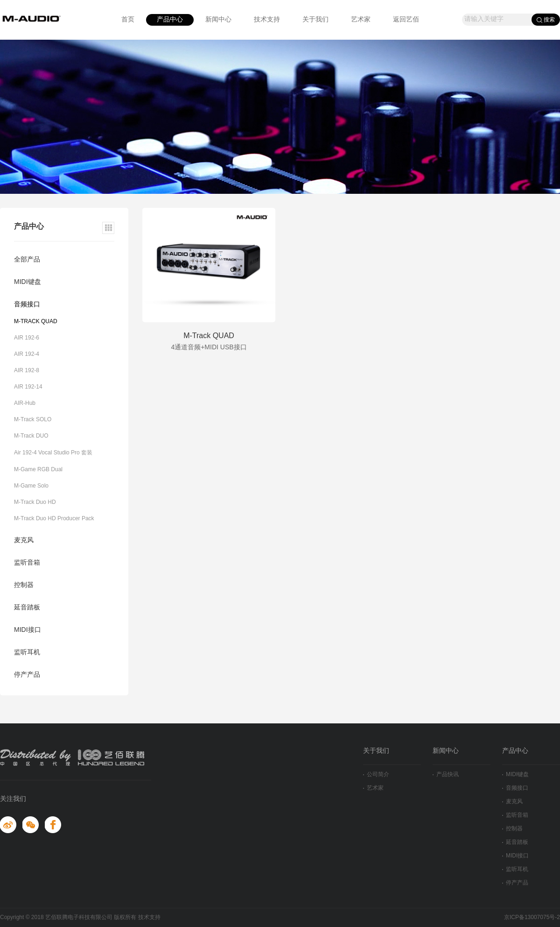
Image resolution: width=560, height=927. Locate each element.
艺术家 (361, 20)
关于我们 (315, 20)
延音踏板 (27, 608)
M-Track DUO (31, 436)
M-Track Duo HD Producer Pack (54, 519)
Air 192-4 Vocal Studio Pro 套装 (53, 453)
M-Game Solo (31, 486)
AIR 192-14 (28, 387)
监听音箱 (27, 563)
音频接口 (27, 305)
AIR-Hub (25, 403)
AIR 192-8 (27, 371)
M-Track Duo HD (35, 502)
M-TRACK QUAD (36, 322)
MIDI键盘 (28, 282)
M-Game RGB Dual (38, 470)
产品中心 (170, 20)
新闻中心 (218, 20)
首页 (128, 20)
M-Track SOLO (33, 420)
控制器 (24, 585)
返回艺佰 (406, 20)
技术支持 (267, 20)
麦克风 (24, 541)
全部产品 (27, 260)
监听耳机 (27, 653)
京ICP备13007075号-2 (532, 917)
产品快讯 (446, 775)
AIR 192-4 (27, 354)
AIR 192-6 (27, 338)
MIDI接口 (28, 630)
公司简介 (376, 775)
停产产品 (27, 675)
